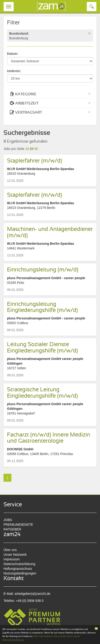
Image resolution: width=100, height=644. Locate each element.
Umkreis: (14, 71)
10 (27, 149)
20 (32, 149)
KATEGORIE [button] (50, 94)
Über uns (10, 550)
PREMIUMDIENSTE (18, 525)
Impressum (12, 559)
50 (36, 149)
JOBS (8, 520)
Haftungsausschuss (18, 569)
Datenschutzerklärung (19, 564)
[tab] (50, 94)
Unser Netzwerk (15, 555)
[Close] (89, 33)
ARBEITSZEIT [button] (50, 103)
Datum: (13, 54)
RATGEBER (12, 529)
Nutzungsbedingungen (20, 573)
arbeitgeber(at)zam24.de (32, 594)
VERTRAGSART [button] (50, 112)
